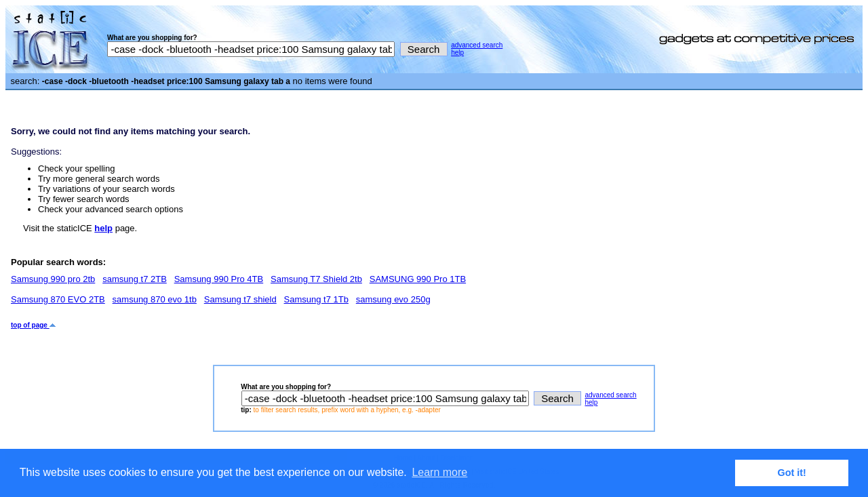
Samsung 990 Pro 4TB (219, 279)
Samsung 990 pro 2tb (53, 279)
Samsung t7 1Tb (316, 299)
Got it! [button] (792, 473)
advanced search (477, 45)
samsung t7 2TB (135, 279)
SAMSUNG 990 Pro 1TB (418, 279)
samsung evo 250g (393, 299)
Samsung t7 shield (240, 299)
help (457, 53)
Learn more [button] (439, 472)
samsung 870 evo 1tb (155, 299)
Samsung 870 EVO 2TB (58, 299)
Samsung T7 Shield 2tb (316, 279)
